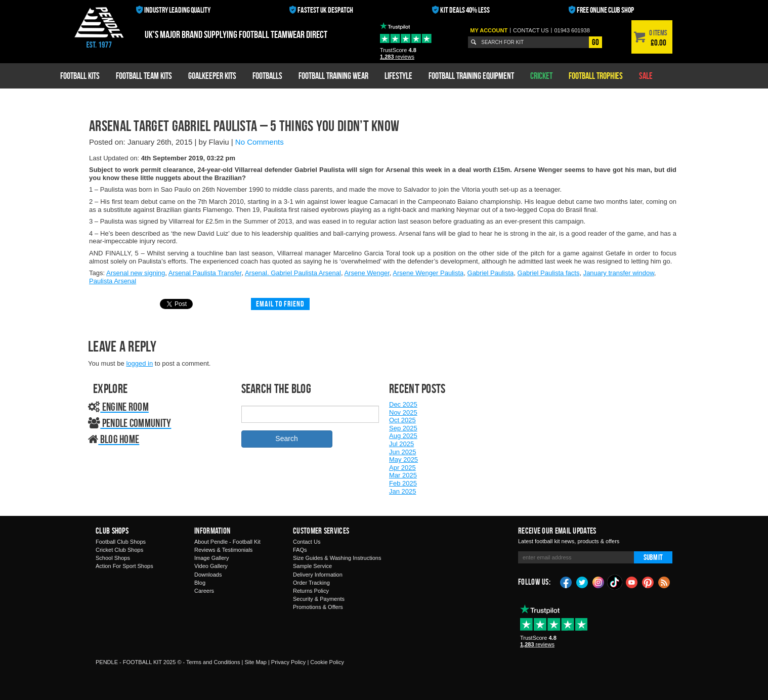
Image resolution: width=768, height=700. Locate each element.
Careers (204, 591)
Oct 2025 (402, 420)
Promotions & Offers (318, 607)
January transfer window (619, 273)
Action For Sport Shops (124, 566)
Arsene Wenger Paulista (428, 273)
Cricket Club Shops (119, 550)
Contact (531, 30)
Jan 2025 (403, 491)
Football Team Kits (144, 76)
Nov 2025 (403, 412)
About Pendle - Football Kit (227, 542)
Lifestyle (398, 76)
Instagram (599, 582)
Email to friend (280, 304)
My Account (489, 30)
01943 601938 (572, 30)
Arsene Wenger (367, 273)
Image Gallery (211, 558)
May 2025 (403, 460)
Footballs (267, 76)
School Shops (113, 558)
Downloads (208, 575)
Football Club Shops (121, 542)
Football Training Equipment (471, 76)
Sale (646, 76)
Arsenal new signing (136, 273)
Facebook (566, 582)
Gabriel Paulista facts (549, 273)
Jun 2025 (403, 452)
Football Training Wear (333, 76)
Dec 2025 (403, 404)
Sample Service (312, 566)
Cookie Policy (327, 662)
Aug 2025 (403, 436)
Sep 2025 (403, 428)
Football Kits (80, 76)
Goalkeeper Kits (212, 76)
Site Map (255, 662)
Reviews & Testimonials (223, 550)
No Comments (260, 142)
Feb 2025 (403, 483)
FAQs (300, 550)
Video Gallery (211, 566)
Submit (653, 557)
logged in (139, 363)
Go (595, 42)
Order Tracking (311, 583)
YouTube (632, 582)
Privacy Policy (288, 662)
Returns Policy (311, 591)
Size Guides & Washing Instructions (337, 558)
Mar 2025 (403, 475)
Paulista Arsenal (113, 281)
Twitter (582, 582)
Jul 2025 (401, 444)
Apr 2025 (402, 468)
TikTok (615, 582)
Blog (200, 583)
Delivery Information (318, 575)
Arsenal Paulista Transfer (205, 273)
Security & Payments (319, 599)
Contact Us (307, 542)
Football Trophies (596, 76)
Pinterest (648, 582)
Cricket (541, 76)
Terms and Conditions (213, 662)
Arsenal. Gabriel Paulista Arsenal (293, 273)
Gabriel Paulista (491, 273)
